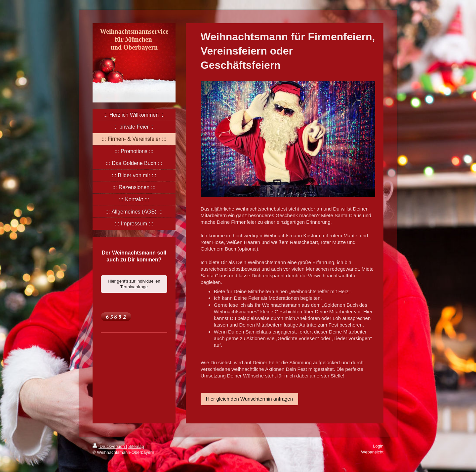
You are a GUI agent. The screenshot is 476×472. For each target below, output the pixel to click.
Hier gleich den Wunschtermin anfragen (249, 399)
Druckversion (109, 446)
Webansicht (372, 452)
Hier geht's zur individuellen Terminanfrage (134, 284)
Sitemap (136, 446)
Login (378, 446)
